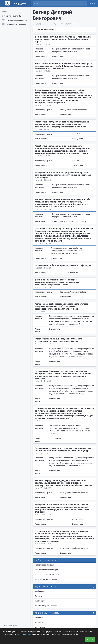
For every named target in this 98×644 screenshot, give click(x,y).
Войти (92, 3)
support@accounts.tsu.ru (15, 626)
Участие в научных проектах (47, 606)
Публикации (40, 601)
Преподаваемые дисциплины (47, 575)
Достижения (40, 627)
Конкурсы (39, 618)
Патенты (38, 596)
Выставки (39, 623)
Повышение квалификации (46, 570)
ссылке (28, 634)
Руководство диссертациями (47, 579)
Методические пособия (44, 565)
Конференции (41, 591)
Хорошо (90, 639)
